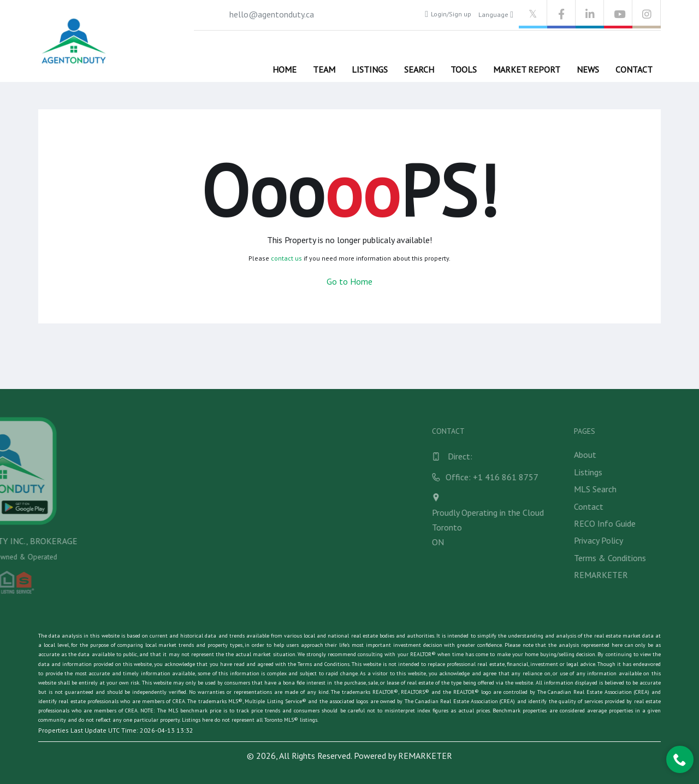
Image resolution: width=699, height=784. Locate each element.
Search (419, 69)
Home (285, 69)
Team (324, 69)
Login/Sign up (448, 14)
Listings (370, 69)
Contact (634, 69)
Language (496, 15)
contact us (286, 258)
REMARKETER (425, 756)
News (588, 69)
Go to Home (349, 281)
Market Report (527, 69)
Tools (464, 69)
